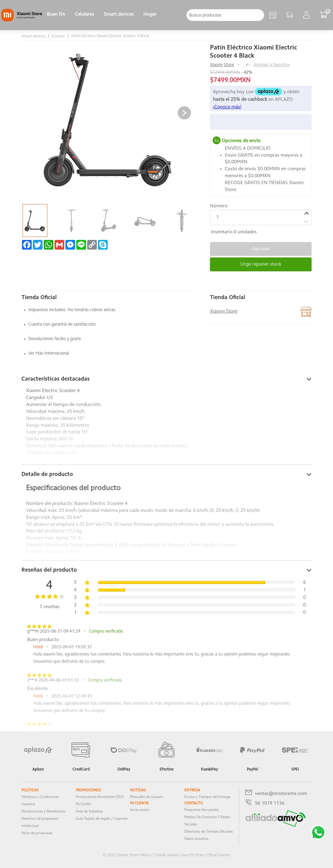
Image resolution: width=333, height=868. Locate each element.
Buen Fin (56, 14)
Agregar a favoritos (272, 65)
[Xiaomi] (22, 20)
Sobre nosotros (196, 839)
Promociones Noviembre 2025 (100, 797)
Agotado (261, 249)
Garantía (28, 804)
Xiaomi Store (224, 311)
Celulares (84, 14)
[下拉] (166, 15)
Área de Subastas (89, 812)
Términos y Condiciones (40, 797)
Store (229, 65)
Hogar (150, 14)
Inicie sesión (140, 810)
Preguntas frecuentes (201, 810)
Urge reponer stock (261, 264)
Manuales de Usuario (147, 797)
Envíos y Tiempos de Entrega (207, 797)
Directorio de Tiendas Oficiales (209, 832)
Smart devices (119, 14)
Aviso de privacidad (37, 833)
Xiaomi (216, 65)
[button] (184, 113)
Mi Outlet (83, 804)
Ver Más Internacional (49, 354)
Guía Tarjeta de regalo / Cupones (102, 819)
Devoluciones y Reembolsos (43, 812)
